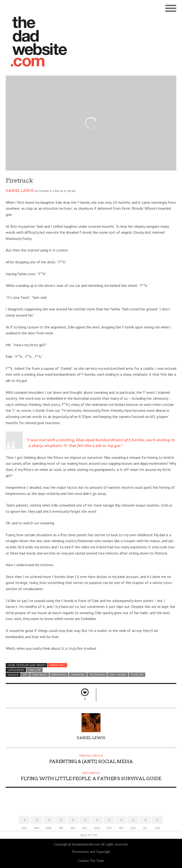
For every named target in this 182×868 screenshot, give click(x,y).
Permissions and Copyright (91, 852)
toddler (137, 675)
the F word (118, 675)
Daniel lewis (20, 191)
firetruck (39, 675)
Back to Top (89, 835)
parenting (59, 675)
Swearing (78, 675)
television (97, 675)
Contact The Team (91, 861)
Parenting (58, 665)
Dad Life (35, 670)
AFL (25, 675)
